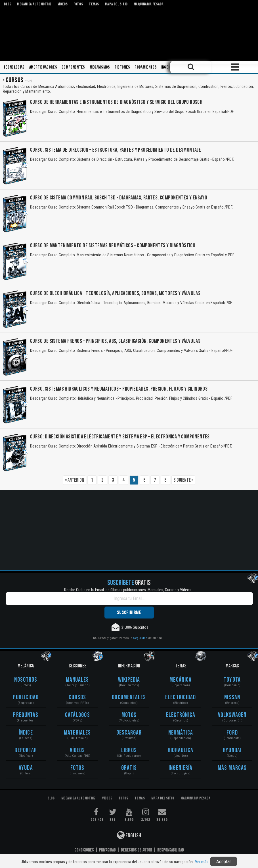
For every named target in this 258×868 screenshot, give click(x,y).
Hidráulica (181, 750)
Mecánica (181, 680)
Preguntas (26, 715)
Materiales (77, 733)
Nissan (232, 697)
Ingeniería (170, 67)
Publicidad (26, 697)
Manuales (77, 680)
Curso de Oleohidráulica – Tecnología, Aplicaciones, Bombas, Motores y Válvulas (115, 293)
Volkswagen (232, 715)
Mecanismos (100, 67)
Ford (232, 733)
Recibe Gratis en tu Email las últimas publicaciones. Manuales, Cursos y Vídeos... (129, 590)
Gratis (129, 768)
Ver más (202, 862)
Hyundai (232, 750)
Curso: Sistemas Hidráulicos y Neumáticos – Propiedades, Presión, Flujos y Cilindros (119, 389)
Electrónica (181, 715)
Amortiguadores (43, 67)
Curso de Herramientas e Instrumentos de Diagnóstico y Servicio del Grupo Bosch (116, 102)
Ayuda (26, 768)
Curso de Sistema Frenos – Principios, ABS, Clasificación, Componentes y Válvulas (115, 341)
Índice (26, 733)
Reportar (26, 750)
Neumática (181, 733)
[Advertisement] (129, 530)
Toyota (232, 680)
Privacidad (107, 850)
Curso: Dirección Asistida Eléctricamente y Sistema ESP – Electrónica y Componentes (120, 437)
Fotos (77, 768)
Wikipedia (129, 680)
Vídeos (77, 750)
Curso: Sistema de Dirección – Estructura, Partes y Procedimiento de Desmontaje (116, 150)
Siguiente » (183, 480)
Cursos (77, 697)
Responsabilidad (171, 850)
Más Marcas (232, 768)
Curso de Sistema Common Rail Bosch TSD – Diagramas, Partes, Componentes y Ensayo (119, 198)
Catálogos (77, 715)
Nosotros (26, 680)
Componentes (73, 67)
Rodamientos (146, 67)
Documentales (129, 697)
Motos (129, 715)
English (129, 835)
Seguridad (140, 638)
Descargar (129, 733)
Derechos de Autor (137, 850)
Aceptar (224, 861)
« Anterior (75, 480)
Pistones (122, 67)
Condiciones (84, 850)
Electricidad (181, 697)
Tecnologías (14, 67)
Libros (129, 750)
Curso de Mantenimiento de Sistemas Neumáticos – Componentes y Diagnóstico (113, 246)
